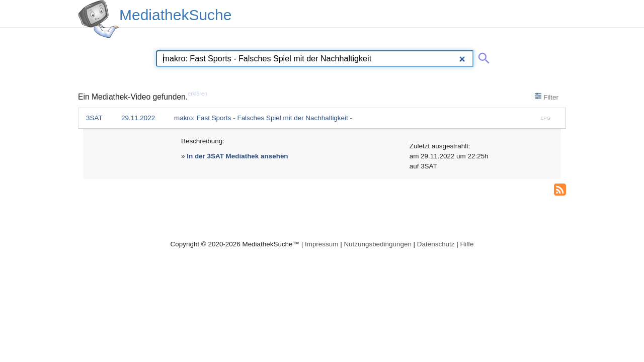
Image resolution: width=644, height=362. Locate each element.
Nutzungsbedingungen (378, 244)
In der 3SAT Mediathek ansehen (237, 156)
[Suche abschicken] (482, 56)
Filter (547, 97)
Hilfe (467, 244)
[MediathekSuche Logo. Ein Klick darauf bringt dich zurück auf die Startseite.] (99, 19)
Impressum (321, 244)
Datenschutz (436, 244)
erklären (197, 94)
